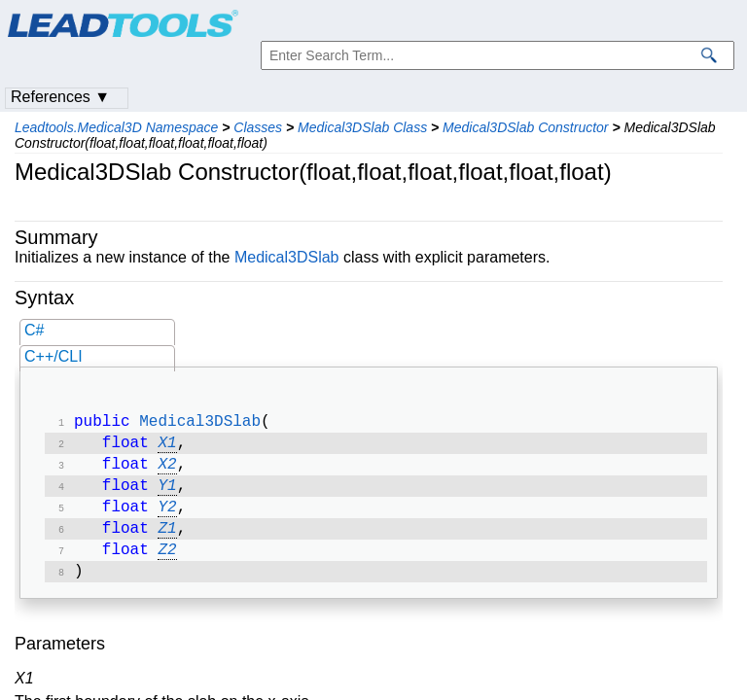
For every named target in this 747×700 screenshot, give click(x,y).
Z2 (167, 564)
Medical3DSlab (287, 257)
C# (34, 330)
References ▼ (60, 97)
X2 (167, 471)
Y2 (167, 517)
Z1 (167, 541)
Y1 (167, 494)
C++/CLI (53, 356)
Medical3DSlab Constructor (525, 127)
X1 (167, 447)
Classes (258, 127)
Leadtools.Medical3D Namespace (116, 127)
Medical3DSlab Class (362, 127)
